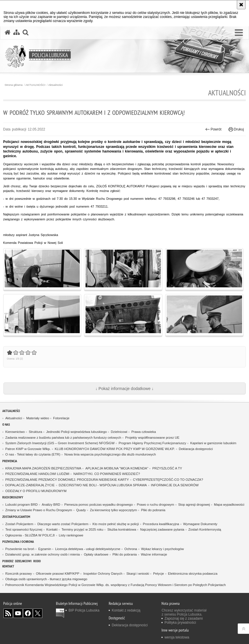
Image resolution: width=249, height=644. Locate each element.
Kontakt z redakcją (126, 610)
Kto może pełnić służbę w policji (116, 524)
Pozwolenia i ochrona (18, 541)
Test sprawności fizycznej (24, 529)
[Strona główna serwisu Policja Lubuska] (8, 32)
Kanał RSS (8, 613)
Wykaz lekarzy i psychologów (163, 549)
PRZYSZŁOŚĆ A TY (167, 468)
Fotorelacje (61, 418)
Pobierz (8, 561)
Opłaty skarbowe (96, 554)
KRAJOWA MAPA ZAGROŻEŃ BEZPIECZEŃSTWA (43, 468)
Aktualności (55, 85)
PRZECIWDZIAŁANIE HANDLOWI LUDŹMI (37, 474)
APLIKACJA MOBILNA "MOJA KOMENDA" (117, 468)
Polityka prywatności (180, 623)
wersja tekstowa (177, 637)
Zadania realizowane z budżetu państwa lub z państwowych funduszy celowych (63, 438)
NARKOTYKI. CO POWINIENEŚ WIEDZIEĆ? (107, 474)
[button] (239, 33)
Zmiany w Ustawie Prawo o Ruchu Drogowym (39, 510)
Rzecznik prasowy (19, 574)
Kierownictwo (15, 432)
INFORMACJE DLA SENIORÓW (175, 485)
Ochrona (131, 549)
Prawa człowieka (144, 432)
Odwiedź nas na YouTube (18, 613)
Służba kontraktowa (122, 529)
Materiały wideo (38, 418)
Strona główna (14, 85)
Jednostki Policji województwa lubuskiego (76, 432)
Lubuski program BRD (21, 505)
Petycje (158, 574)
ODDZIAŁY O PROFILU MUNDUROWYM (36, 491)
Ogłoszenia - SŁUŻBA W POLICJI (30, 535)
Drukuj (236, 129)
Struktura (35, 432)
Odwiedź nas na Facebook (28, 613)
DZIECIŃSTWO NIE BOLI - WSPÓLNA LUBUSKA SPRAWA (103, 485)
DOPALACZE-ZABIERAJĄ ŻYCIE (30, 485)
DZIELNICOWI (23, 561)
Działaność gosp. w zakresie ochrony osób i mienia (42, 554)
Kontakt (52, 529)
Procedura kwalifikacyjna (161, 524)
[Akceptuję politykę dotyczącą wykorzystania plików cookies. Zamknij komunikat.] (241, 5)
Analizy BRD (51, 505)
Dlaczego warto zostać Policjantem (63, 524)
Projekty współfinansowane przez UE (152, 438)
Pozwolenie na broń (20, 549)
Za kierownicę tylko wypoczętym (113, 510)
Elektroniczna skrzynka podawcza (193, 574)
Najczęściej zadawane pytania (162, 529)
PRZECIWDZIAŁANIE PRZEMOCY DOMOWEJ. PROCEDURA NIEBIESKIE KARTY (67, 480)
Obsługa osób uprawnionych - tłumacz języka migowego (46, 579)
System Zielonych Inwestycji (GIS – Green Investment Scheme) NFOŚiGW (60, 443)
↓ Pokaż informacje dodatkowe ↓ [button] (125, 389)
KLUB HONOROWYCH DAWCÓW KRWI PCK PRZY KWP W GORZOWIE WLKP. (115, 449)
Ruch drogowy (13, 497)
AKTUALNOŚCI (36, 85)
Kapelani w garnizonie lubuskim (213, 443)
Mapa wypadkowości (229, 505)
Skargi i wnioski (138, 574)
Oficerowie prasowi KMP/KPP (58, 574)
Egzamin (45, 549)
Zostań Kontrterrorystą (205, 529)
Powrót (213, 129)
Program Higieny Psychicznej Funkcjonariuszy (152, 443)
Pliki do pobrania (153, 510)
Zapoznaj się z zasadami (183, 618)
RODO (37, 561)
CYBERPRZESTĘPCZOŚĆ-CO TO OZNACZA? (168, 480)
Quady (81, 510)
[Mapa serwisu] (17, 32)
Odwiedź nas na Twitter (38, 613)
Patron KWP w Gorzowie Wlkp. (28, 449)
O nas (6, 424)
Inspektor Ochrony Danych (103, 574)
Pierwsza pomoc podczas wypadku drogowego (99, 505)
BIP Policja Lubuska (84, 610)
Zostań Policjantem (16, 517)
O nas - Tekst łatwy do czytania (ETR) (33, 454)
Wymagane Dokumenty (200, 524)
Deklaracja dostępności (196, 449)
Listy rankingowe (71, 535)
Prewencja (10, 461)
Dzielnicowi (119, 432)
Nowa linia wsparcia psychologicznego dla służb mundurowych (110, 454)
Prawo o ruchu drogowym (156, 505)
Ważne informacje (154, 554)
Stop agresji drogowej (194, 505)
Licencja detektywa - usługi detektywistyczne (88, 549)
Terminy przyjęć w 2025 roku (82, 529)
